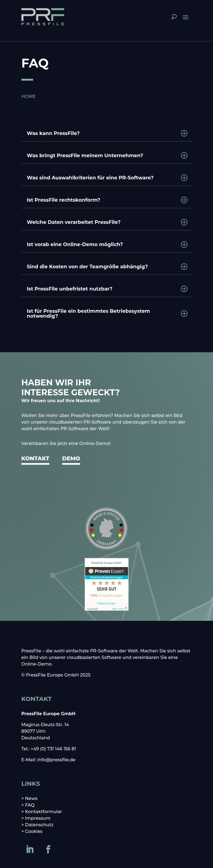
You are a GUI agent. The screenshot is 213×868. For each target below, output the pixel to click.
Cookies (34, 831)
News (31, 798)
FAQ (30, 805)
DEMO (71, 458)
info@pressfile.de (56, 760)
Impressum (38, 818)
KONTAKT (35, 458)
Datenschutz (39, 825)
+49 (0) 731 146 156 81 (53, 749)
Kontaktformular (43, 812)
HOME (29, 96)
